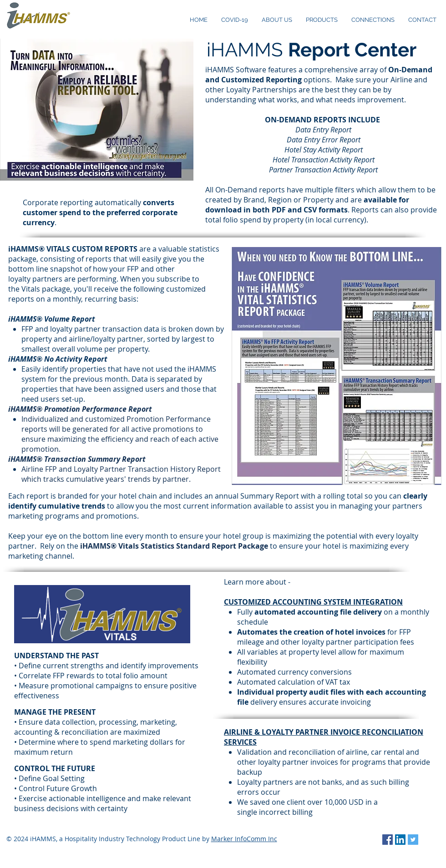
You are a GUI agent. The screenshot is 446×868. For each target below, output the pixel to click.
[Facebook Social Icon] (388, 840)
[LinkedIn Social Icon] (400, 840)
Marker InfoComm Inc (244, 839)
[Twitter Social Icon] (413, 840)
